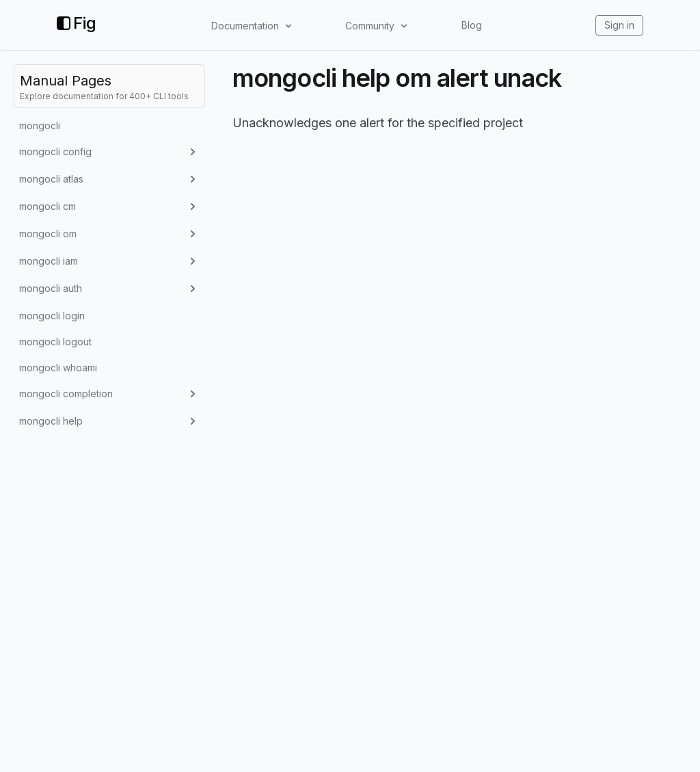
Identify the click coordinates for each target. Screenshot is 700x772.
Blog (472, 25)
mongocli (40, 125)
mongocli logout (55, 342)
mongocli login (52, 316)
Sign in (619, 25)
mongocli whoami (58, 368)
